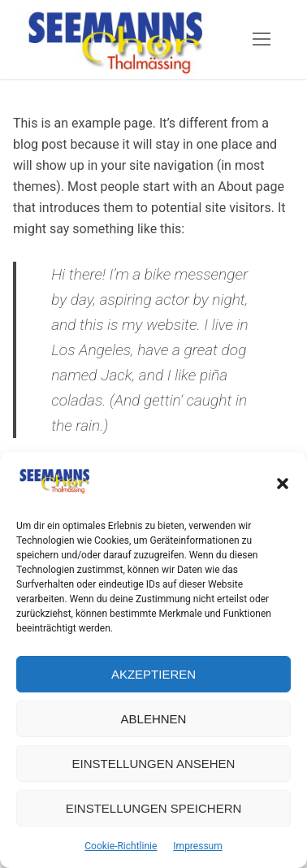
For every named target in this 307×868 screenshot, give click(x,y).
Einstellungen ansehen (154, 764)
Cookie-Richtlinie (121, 846)
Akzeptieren (153, 674)
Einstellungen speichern (154, 808)
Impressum (197, 846)
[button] (283, 484)
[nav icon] (262, 40)
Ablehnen (154, 719)
